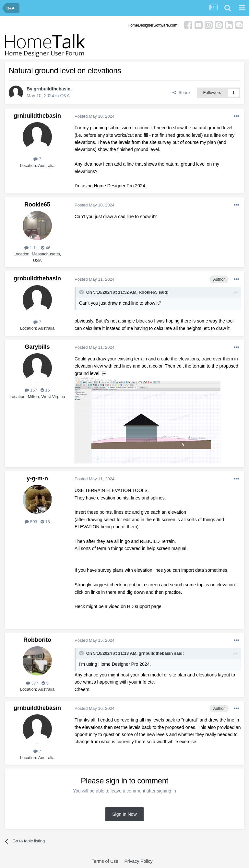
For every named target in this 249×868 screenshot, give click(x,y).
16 (45, 390)
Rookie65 (37, 205)
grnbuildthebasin (52, 89)
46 (46, 248)
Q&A (65, 96)
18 (45, 522)
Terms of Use (105, 861)
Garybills (37, 347)
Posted (95, 116)
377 (32, 683)
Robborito (37, 640)
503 (31, 522)
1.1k (31, 248)
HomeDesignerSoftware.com (153, 25)
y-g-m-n (37, 478)
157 (31, 390)
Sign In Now (124, 814)
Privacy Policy (138, 861)
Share (181, 93)
